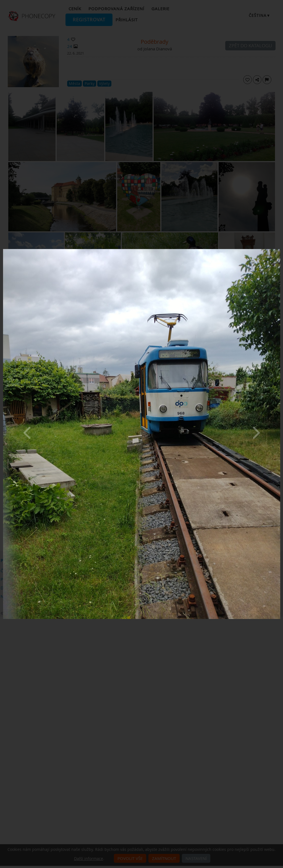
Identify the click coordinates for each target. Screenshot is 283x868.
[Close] (279, 250)
